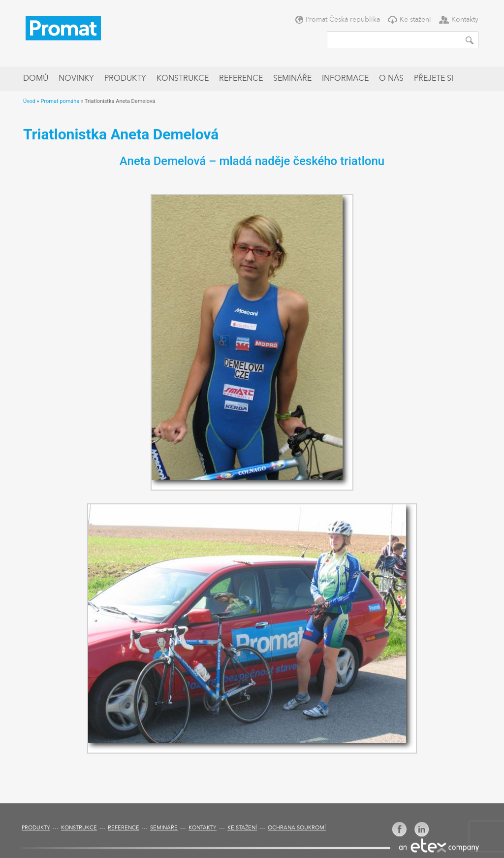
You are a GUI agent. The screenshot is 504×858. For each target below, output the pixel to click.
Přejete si (434, 79)
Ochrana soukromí (297, 828)
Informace (345, 79)
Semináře (292, 79)
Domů (36, 79)
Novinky (76, 79)
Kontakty (465, 20)
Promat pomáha (60, 101)
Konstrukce (183, 79)
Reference (241, 79)
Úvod (29, 101)
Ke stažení (415, 20)
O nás (391, 79)
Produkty (125, 79)
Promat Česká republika (343, 20)
